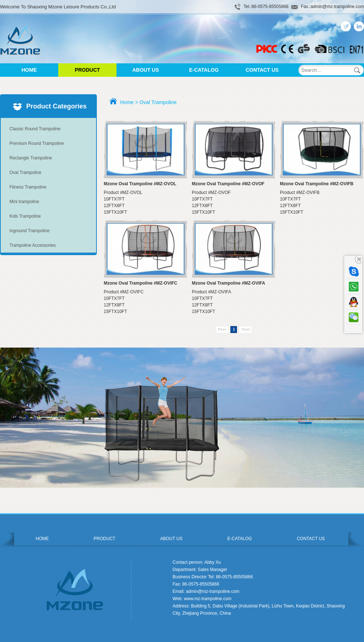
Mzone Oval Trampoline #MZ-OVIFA (228, 283)
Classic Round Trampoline (35, 129)
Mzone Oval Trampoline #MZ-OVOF (228, 184)
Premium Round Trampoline (37, 143)
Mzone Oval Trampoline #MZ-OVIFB (317, 184)
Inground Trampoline (29, 231)
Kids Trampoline (25, 216)
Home (127, 102)
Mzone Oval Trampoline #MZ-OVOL (140, 184)
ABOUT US (145, 70)
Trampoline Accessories (33, 245)
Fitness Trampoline (28, 187)
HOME (29, 70)
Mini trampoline (24, 202)
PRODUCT (87, 70)
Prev (222, 329)
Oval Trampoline (25, 173)
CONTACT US (262, 70)
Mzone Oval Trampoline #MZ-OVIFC (141, 283)
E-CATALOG (204, 70)
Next (245, 329)
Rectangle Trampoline (31, 158)
